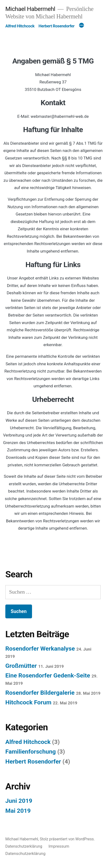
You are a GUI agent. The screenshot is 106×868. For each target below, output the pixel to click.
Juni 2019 (19, 801)
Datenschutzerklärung (24, 846)
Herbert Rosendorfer (57, 26)
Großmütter (21, 666)
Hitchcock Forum (28, 702)
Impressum (59, 846)
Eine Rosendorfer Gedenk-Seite (48, 675)
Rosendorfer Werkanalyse (40, 649)
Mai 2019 (18, 811)
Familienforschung (31, 752)
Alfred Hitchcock (20, 26)
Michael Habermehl (30, 9)
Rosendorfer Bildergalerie (40, 693)
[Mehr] (82, 26)
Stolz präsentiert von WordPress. (67, 839)
